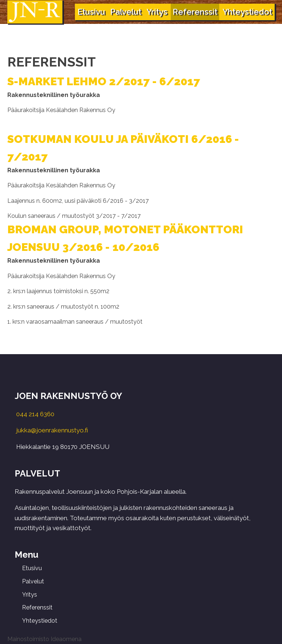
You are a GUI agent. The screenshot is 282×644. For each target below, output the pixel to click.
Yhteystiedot (247, 12)
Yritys (157, 12)
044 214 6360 (35, 414)
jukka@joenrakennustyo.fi (52, 430)
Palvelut (126, 12)
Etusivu (91, 12)
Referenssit (195, 12)
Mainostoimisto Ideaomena (44, 639)
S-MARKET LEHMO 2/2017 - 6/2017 (104, 81)
